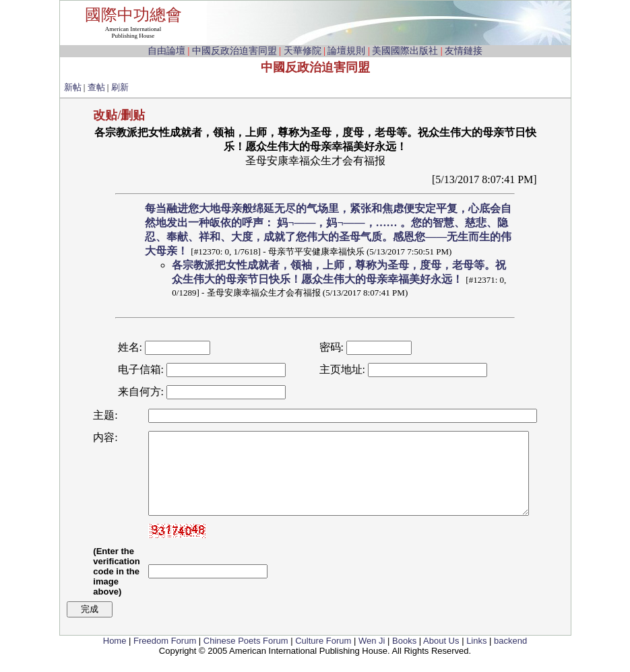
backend (510, 657)
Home (115, 657)
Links (476, 657)
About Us (441, 657)
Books (404, 657)
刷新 (120, 87)
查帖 (96, 87)
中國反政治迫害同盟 (234, 51)
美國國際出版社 (405, 51)
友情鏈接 (464, 51)
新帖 (73, 87)
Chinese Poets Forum (246, 657)
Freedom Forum (165, 657)
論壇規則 (346, 51)
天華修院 (303, 51)
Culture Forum (323, 657)
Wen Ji (372, 657)
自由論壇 (166, 51)
